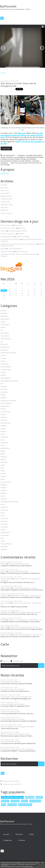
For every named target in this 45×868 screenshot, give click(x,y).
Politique (4, 485)
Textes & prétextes (15, 249)
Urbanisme (5, 535)
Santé (3, 496)
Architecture (5, 325)
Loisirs (3, 445)
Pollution (28, 161)
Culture (3, 372)
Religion (3, 493)
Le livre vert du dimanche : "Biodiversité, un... (21, 604)
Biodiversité (5, 347)
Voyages (4, 550)
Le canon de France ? (8, 228)
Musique (4, 457)
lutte (3, 804)
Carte (5, 644)
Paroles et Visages (23, 236)
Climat (3, 157)
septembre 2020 (6, 205)
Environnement (6, 161)
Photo (3, 479)
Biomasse (4, 350)
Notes (32, 834)
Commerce (10, 157)
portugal (7, 165)
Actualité (29, 155)
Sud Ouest (4, 519)
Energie (3, 398)
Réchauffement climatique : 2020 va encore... (26, 595)
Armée (3, 327)
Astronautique (6, 339)
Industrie (4, 420)
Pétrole (3, 476)
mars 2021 (4, 188)
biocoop (18, 163)
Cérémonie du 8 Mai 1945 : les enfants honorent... (18, 254)
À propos (19, 834)
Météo (3, 454)
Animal (3, 322)
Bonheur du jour (22, 251)
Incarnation (19, 225)
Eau (2, 384)
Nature (3, 460)
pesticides (15, 801)
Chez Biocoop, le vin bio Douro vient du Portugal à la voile (18, 85)
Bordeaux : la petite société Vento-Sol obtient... (17, 749)
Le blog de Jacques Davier (18, 231)
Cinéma (3, 358)
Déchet (3, 375)
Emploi (17, 159)
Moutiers (4, 627)
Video (3, 541)
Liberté (21, 234)
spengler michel (6, 612)
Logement (4, 443)
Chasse (3, 356)
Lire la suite (6, 148)
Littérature (4, 437)
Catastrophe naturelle (9, 353)
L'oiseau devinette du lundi (19, 564)
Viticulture (4, 163)
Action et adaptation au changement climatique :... (20, 580)
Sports (3, 516)
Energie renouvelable (28, 159)
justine (3, 620)
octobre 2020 (5, 202)
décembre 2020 (6, 196)
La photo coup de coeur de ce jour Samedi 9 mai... (18, 244)
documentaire (35, 801)
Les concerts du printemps (10, 239)
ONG (2, 468)
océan (3, 465)
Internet (3, 432)
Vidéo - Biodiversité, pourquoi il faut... (28, 612)
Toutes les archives (7, 213)
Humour (3, 417)
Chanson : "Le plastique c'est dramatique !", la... (26, 620)
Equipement (5, 406)
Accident (4, 311)
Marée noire (5, 448)
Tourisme (4, 524)
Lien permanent (8, 155)
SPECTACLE (5, 510)
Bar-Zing (22, 228)
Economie (11, 159)
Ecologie (4, 159)
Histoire (3, 415)
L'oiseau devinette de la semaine (26, 588)
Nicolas (3, 564)
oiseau (39, 797)
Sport (3, 513)
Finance (3, 409)
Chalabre (4, 256)
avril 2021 (4, 185)
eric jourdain (5, 603)
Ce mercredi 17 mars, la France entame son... (17, 697)
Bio (2, 342)
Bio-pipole (4, 344)
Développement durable (35, 157)
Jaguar (3, 249)
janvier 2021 (5, 193)
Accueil (6, 834)
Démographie (6, 378)
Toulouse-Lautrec (7, 251)
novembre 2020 (6, 199)
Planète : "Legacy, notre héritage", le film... (16, 734)
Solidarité (4, 507)
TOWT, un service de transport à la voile (22, 143)
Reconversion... (6, 225)
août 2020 (4, 207)
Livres (3, 440)
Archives (22, 840)
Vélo (2, 538)
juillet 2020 (4, 210)
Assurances (5, 336)
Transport (36, 161)
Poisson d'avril (6, 482)
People (3, 474)
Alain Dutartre (6, 588)
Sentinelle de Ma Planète (10, 502)
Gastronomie (5, 412)
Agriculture (4, 316)
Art (2, 330)
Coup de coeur (6, 370)
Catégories (8, 840)
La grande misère (7, 236)
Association (5, 333)
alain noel (30, 797)
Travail (3, 530)
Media (3, 451)
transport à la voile (28, 163)
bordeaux (5, 801)
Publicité (4, 491)
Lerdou (3, 571)
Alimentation (38, 155)
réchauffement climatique (12, 797)
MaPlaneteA (8, 6)
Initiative (15, 161)
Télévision (4, 521)
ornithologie (12, 804)
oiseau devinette (25, 804)
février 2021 (5, 191)
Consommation (20, 157)
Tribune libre (5, 533)
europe (24, 801)
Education (4, 392)
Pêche (3, 471)
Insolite (22, 161)
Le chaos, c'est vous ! (8, 234)
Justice (3, 434)
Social (3, 504)
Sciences (4, 499)
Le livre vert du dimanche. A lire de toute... (25, 627)
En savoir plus (28, 866)
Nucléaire (4, 462)
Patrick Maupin (6, 579)
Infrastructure (6, 423)
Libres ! (3, 231)
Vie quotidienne (6, 544)
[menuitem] (6, 834)
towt (37, 163)
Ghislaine (4, 595)
